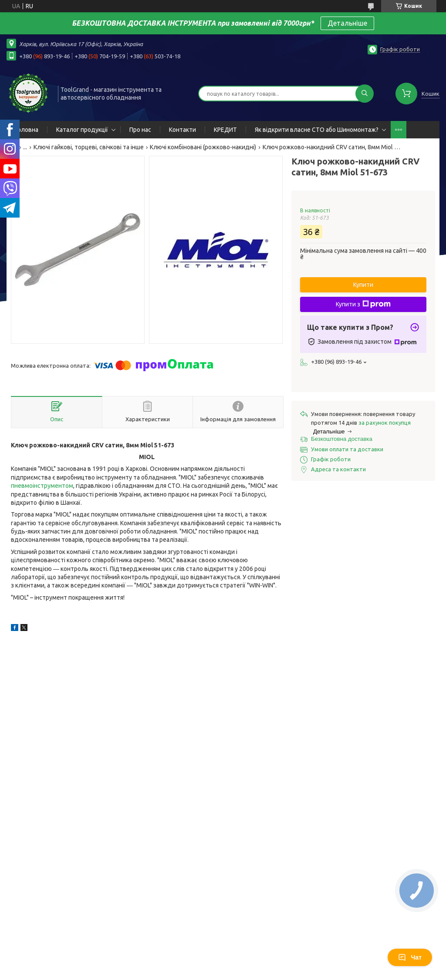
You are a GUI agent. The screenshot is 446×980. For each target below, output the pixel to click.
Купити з (363, 304)
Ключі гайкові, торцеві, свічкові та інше (89, 147)
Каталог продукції (82, 130)
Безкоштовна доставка (342, 439)
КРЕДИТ (225, 130)
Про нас (140, 130)
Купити (363, 285)
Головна (27, 130)
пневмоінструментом (42, 486)
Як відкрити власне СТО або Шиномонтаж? (317, 130)
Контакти (182, 130)
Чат (410, 957)
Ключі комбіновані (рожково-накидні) (203, 147)
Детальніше (347, 23)
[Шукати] (365, 94)
